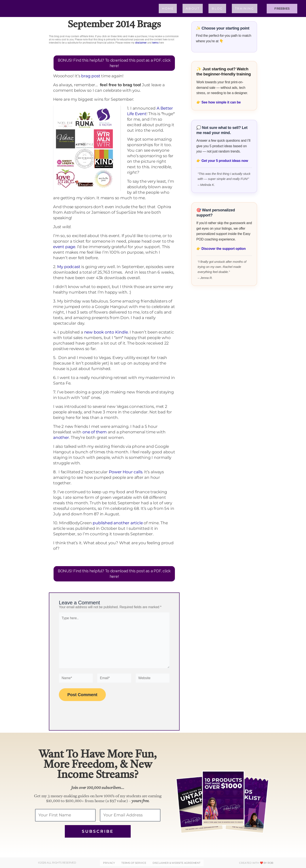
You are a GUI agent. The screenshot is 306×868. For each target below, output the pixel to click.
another (61, 438)
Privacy (109, 863)
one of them (95, 432)
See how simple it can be (221, 102)
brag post (91, 76)
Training (245, 8)
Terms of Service (134, 863)
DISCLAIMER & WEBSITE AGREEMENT (176, 863)
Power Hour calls (126, 472)
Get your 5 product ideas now (225, 161)
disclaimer (141, 43)
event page (64, 247)
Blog (217, 8)
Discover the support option (224, 249)
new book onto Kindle (106, 332)
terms (155, 43)
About (193, 8)
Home (168, 8)
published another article (118, 523)
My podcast (69, 267)
